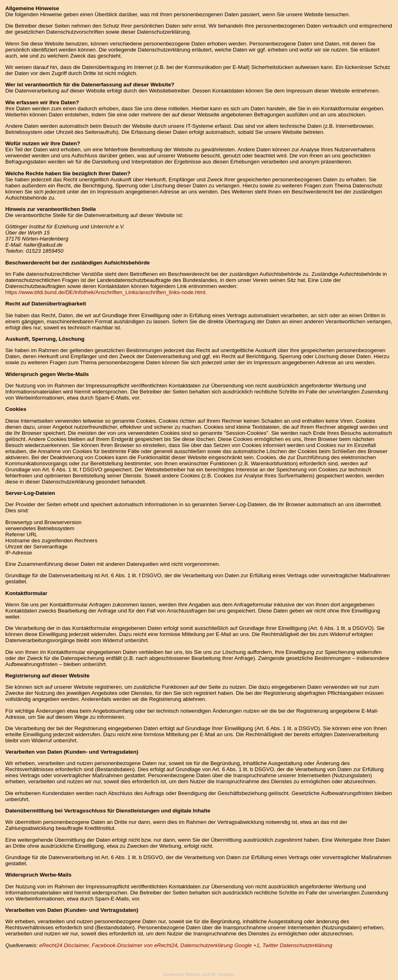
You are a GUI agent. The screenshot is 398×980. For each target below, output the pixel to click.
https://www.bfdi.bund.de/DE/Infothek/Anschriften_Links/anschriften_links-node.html (105, 292)
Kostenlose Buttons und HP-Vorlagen (199, 974)
